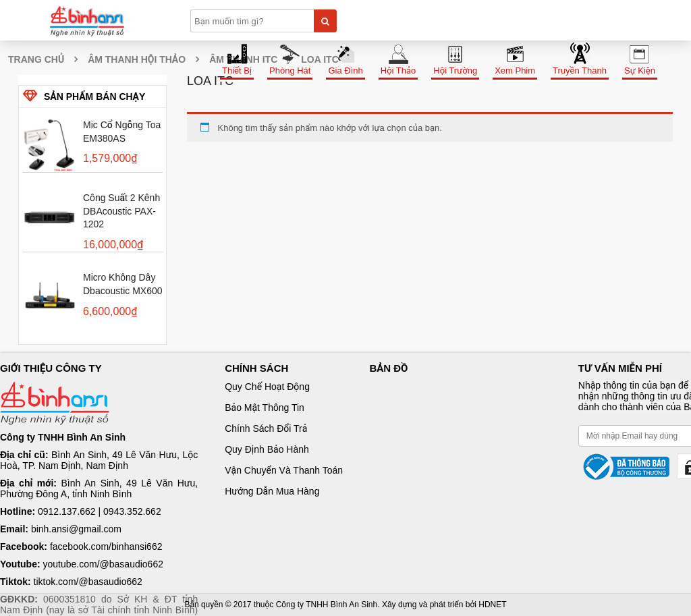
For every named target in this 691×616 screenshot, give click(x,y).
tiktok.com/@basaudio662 (88, 582)
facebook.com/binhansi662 (106, 547)
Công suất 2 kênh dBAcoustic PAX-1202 (121, 211)
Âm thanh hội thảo (137, 59)
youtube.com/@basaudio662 (103, 564)
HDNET (492, 605)
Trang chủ (36, 59)
